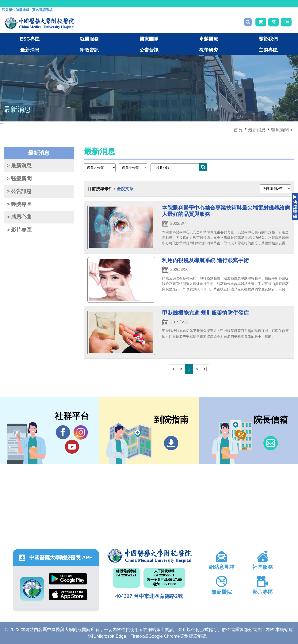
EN (286, 22)
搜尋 (248, 22)
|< (173, 369)
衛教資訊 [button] (89, 50)
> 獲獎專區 (19, 204)
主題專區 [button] (268, 50)
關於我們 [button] (268, 39)
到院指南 (171, 443)
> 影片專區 (19, 230)
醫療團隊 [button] (149, 39)
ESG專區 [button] (30, 39)
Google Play (68, 579)
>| (205, 369)
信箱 (271, 443)
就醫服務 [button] (89, 39)
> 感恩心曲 (19, 217)
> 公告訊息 (19, 191)
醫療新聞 (280, 130)
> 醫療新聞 (19, 179)
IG (81, 432)
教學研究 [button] (209, 50)
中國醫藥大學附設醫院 (149, 556)
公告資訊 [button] (149, 50)
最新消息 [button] (30, 50)
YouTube (72, 447)
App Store (68, 595)
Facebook (63, 432)
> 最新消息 (19, 166)
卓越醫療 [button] (209, 39)
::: (5, 4)
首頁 (238, 130)
